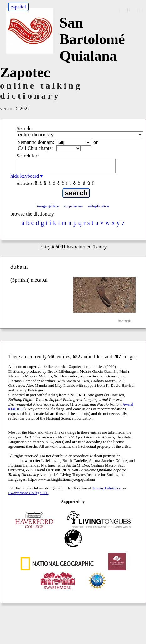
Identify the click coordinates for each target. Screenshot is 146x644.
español (18, 7)
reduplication (99, 206)
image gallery (48, 206)
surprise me (73, 206)
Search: (24, 128)
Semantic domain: (36, 142)
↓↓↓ (140, 10)
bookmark (125, 321)
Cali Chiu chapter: (36, 148)
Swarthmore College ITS (29, 493)
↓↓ (128, 10)
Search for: (28, 156)
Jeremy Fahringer (107, 488)
